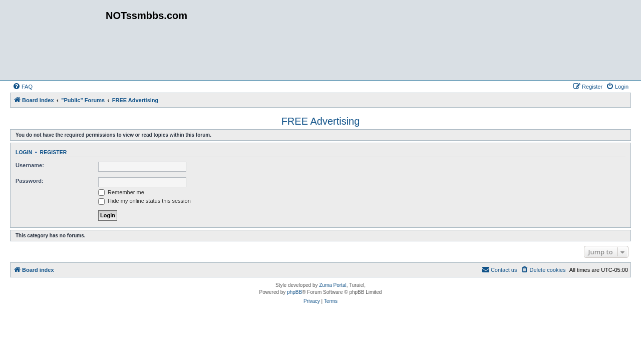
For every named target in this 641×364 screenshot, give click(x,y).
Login (24, 152)
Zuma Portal (333, 285)
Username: (30, 165)
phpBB (294, 292)
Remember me (121, 192)
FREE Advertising (321, 121)
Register (54, 152)
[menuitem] (23, 87)
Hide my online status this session (144, 201)
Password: (30, 181)
